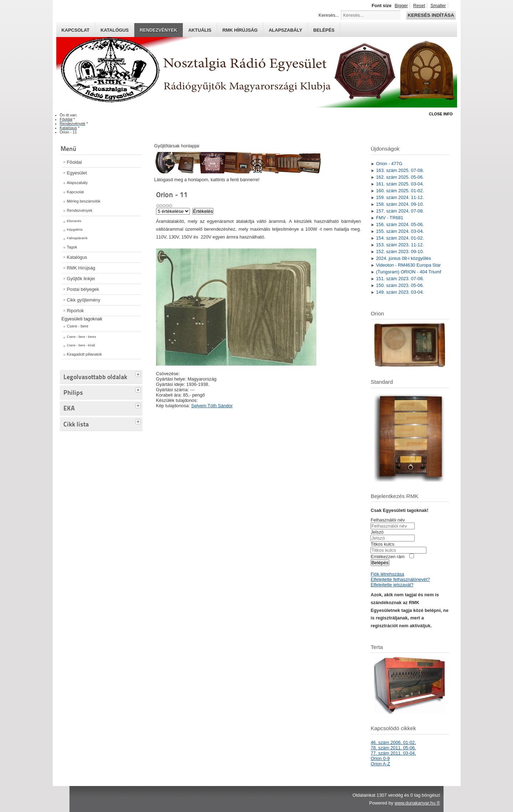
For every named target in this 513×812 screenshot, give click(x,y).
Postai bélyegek (83, 289)
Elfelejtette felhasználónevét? (400, 579)
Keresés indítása (431, 15)
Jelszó (377, 532)
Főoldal (74, 162)
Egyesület (77, 173)
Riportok (76, 311)
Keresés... (329, 15)
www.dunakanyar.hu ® (417, 803)
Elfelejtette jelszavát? (392, 585)
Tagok (72, 247)
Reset (419, 6)
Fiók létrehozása (387, 574)
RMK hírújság (240, 30)
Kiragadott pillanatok (85, 354)
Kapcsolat (76, 30)
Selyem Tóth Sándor (212, 406)
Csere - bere (78, 326)
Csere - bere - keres (82, 337)
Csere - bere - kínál (81, 345)
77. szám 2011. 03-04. (393, 753)
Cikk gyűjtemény (84, 300)
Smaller (438, 6)
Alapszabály (285, 30)
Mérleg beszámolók (84, 201)
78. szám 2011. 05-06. (393, 748)
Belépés (324, 30)
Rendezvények (158, 30)
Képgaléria (75, 230)
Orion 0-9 (380, 758)
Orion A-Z (380, 764)
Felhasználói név (388, 520)
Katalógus (115, 30)
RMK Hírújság (81, 268)
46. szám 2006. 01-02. (393, 742)
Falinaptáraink (77, 238)
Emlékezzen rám (387, 557)
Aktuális (200, 30)
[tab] (139, 373)
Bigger (401, 6)
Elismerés (74, 221)
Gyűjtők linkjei (81, 279)
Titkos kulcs (382, 544)
